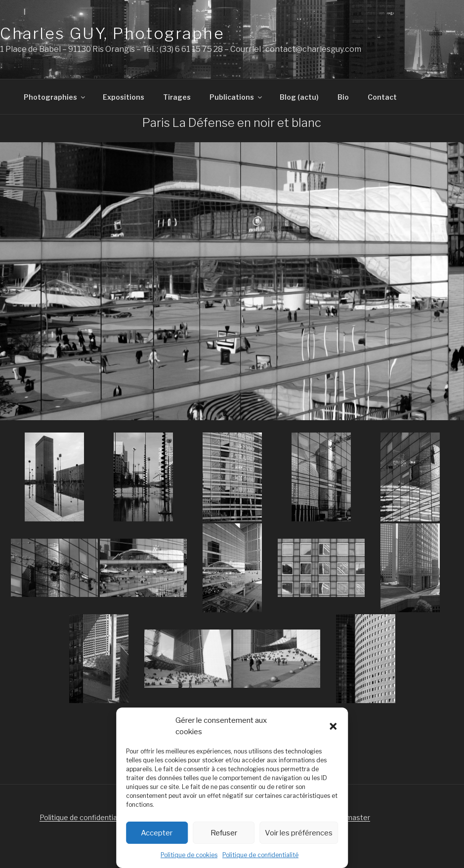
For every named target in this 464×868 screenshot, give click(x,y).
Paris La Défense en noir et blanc (232, 123)
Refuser (224, 833)
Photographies (55, 97)
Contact (382, 97)
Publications (236, 97)
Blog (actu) (299, 97)
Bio (343, 97)
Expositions (124, 97)
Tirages (177, 97)
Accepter (157, 833)
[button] (333, 726)
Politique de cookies (189, 855)
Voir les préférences (299, 833)
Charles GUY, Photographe (112, 33)
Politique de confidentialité (260, 855)
